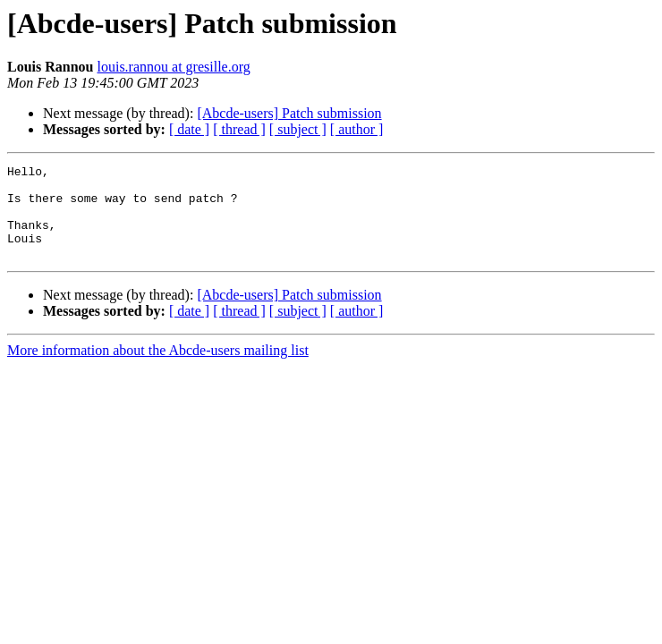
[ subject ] (298, 129)
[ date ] (189, 129)
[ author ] (357, 129)
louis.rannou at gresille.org (174, 67)
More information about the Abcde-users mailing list (158, 369)
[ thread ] (239, 129)
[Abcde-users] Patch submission (289, 113)
